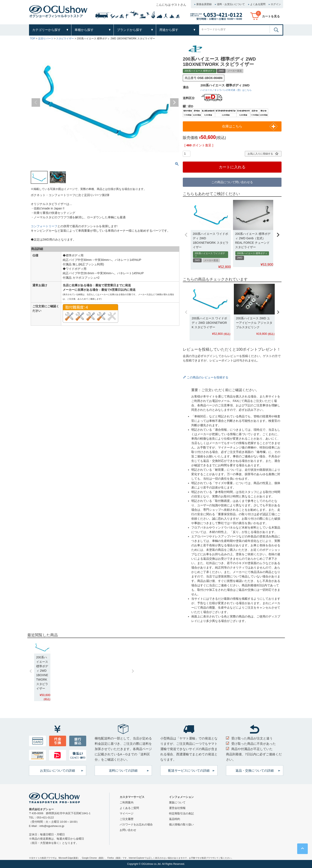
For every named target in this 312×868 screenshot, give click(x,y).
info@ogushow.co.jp (52, 826)
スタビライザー (65, 39)
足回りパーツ (46, 39)
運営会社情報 (177, 808)
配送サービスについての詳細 (189, 770)
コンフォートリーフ (44, 226)
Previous (36, 102)
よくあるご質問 (129, 808)
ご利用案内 (127, 802)
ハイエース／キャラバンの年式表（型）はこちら (226, 90)
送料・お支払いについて (231, 4)
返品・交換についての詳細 (255, 770)
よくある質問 (258, 4)
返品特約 (175, 819)
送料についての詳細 (123, 770)
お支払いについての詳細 (58, 770)
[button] (186, 235)
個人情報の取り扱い (181, 824)
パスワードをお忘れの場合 (136, 824)
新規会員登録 (204, 4)
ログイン (276, 4)
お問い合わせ (128, 830)
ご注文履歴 (127, 819)
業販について (177, 802)
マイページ (127, 813)
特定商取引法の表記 (181, 813)
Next (174, 102)
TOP (33, 39)
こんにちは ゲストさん (171, 5)
